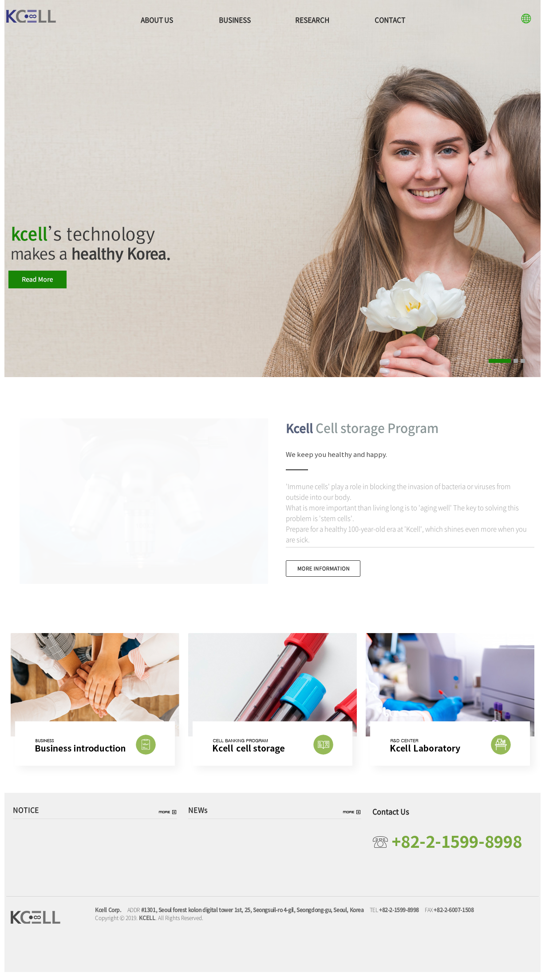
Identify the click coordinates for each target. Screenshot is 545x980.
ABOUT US (157, 20)
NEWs (198, 818)
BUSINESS (235, 20)
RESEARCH (312, 20)
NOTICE (26, 818)
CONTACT (390, 20)
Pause (533, 360)
